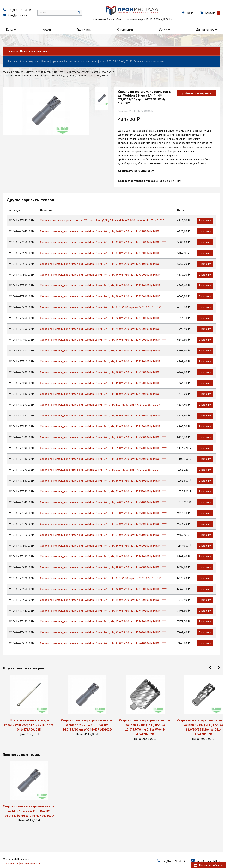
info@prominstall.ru (22, 15)
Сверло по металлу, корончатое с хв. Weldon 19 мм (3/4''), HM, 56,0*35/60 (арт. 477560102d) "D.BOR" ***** (106, 473)
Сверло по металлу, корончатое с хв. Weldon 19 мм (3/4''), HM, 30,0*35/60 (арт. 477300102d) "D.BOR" (104, 267)
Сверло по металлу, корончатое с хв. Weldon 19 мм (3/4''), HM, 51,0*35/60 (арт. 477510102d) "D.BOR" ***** (106, 527)
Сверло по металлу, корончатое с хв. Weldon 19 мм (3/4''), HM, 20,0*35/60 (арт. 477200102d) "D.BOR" (104, 365)
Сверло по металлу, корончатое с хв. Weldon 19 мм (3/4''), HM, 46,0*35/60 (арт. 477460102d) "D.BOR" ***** (106, 582)
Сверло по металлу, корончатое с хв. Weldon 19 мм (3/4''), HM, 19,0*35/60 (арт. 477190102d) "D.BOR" (104, 376)
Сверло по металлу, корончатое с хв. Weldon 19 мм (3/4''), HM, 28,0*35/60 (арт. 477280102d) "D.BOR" (104, 289)
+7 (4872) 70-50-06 (22, 10)
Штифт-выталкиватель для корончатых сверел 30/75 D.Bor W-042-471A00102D (31, 717)
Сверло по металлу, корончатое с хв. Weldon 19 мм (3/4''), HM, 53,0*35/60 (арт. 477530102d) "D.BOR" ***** (106, 506)
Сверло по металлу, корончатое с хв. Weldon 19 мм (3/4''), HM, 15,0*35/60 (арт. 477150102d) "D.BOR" (104, 419)
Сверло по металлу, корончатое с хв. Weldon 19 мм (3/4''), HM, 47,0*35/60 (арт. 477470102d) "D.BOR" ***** (106, 571)
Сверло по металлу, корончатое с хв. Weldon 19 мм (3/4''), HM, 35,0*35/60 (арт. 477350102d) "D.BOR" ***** (106, 235)
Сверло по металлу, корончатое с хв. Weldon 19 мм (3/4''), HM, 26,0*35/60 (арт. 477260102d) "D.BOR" (104, 311)
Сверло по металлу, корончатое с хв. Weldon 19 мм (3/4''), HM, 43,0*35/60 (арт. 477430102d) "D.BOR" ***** (106, 614)
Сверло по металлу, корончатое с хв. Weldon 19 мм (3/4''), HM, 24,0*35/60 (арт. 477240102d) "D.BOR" (104, 224)
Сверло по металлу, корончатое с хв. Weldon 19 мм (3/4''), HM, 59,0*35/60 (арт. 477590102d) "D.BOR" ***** (106, 441)
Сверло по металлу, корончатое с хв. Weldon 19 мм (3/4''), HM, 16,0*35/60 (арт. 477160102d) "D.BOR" (104, 408)
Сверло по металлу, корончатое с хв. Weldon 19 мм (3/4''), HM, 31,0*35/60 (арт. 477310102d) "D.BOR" (104, 256)
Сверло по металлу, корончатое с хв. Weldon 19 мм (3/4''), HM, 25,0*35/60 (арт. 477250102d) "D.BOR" (104, 321)
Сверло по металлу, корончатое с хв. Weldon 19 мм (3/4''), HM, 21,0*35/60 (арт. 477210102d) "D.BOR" (104, 354)
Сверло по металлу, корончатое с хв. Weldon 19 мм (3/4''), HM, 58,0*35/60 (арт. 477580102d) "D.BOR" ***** (106, 452)
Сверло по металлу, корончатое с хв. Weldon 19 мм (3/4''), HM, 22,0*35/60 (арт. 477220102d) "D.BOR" (104, 343)
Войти (202, 13)
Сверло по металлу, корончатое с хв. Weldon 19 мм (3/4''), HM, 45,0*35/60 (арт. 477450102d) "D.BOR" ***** (106, 592)
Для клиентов (218, 29)
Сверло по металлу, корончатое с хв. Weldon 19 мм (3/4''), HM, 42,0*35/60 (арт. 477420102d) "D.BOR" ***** (106, 625)
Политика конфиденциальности (23, 855)
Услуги (174, 29)
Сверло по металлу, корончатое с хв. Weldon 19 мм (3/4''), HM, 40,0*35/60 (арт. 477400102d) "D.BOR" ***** (106, 332)
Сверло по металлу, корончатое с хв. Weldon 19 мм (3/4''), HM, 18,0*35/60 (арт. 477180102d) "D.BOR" (104, 386)
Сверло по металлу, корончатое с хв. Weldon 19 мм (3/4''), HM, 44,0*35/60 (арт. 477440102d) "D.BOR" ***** (106, 603)
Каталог (11, 29)
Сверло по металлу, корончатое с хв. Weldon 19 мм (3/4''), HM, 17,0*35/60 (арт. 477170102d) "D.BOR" (104, 397)
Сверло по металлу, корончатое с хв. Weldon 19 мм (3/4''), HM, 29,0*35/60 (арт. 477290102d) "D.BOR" (104, 278)
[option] (31, 698)
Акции (50, 29)
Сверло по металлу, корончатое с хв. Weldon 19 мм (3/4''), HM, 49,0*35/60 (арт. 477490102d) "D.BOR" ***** (106, 549)
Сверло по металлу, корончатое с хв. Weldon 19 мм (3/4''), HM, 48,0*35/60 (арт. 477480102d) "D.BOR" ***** (106, 560)
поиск (45, 12)
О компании (133, 29)
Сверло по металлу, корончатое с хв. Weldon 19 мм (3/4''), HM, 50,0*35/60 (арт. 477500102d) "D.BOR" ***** (106, 430)
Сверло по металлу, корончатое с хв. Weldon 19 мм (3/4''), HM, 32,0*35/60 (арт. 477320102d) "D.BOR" (104, 246)
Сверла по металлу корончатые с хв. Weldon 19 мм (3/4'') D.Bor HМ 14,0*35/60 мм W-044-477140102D (105, 213)
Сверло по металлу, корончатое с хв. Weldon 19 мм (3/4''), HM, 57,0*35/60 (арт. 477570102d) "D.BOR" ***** (106, 462)
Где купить (89, 29)
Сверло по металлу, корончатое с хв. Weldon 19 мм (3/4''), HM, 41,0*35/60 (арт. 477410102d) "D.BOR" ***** (106, 636)
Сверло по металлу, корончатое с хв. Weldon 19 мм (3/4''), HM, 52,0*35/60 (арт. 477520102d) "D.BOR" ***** (106, 517)
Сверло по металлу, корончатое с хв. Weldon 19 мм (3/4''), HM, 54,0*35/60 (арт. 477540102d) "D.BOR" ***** (106, 495)
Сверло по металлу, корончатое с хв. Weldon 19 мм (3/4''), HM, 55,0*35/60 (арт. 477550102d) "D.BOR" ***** (106, 484)
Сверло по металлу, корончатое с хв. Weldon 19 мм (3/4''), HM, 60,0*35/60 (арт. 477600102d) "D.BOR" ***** (106, 538)
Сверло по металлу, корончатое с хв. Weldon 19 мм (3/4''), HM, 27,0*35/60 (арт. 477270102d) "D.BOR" (104, 300)
